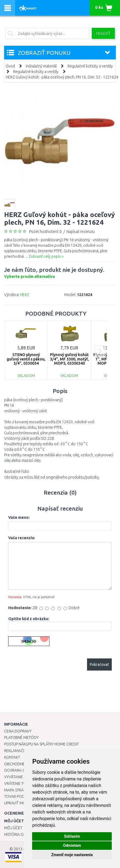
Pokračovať (99, 664)
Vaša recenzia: (22, 538)
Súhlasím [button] (72, 836)
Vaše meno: (19, 517)
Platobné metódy (21, 737)
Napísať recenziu (81, 232)
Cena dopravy (18, 731)
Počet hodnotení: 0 (45, 232)
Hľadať (103, 33)
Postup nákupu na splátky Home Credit (41, 744)
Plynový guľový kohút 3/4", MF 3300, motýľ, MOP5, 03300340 (69, 359)
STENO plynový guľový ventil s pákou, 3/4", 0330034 (26, 359)
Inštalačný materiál (41, 66)
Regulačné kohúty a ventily (90, 66)
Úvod (10, 66)
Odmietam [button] (72, 845)
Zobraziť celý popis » (46, 256)
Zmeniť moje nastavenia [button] (72, 855)
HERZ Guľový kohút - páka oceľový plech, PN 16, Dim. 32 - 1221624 (62, 77)
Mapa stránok (18, 790)
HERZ (25, 295)
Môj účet (13, 828)
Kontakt (12, 757)
